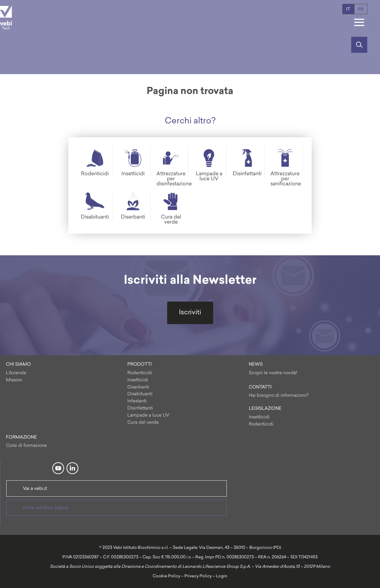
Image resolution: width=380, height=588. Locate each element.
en (361, 9)
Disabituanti (140, 394)
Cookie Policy (166, 576)
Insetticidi (138, 380)
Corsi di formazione (26, 446)
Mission (14, 380)
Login (222, 576)
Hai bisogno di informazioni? (279, 396)
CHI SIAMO (18, 365)
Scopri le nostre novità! (273, 373)
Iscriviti (190, 313)
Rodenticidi (140, 373)
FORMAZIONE (21, 438)
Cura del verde (143, 423)
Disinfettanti (140, 408)
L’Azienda (16, 373)
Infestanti (137, 401)
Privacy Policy (198, 576)
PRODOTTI (140, 365)
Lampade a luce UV (148, 416)
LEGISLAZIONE (265, 409)
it (348, 9)
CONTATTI (260, 387)
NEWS (256, 365)
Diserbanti (138, 387)
